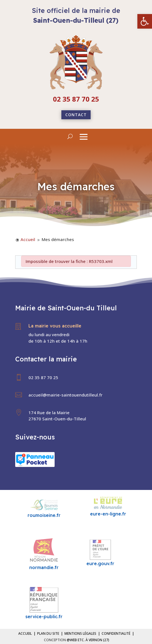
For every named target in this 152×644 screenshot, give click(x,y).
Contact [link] (76, 115)
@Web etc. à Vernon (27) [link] (88, 640)
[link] (145, 21)
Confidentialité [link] (116, 633)
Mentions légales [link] (80, 633)
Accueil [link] (25, 633)
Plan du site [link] (48, 633)
